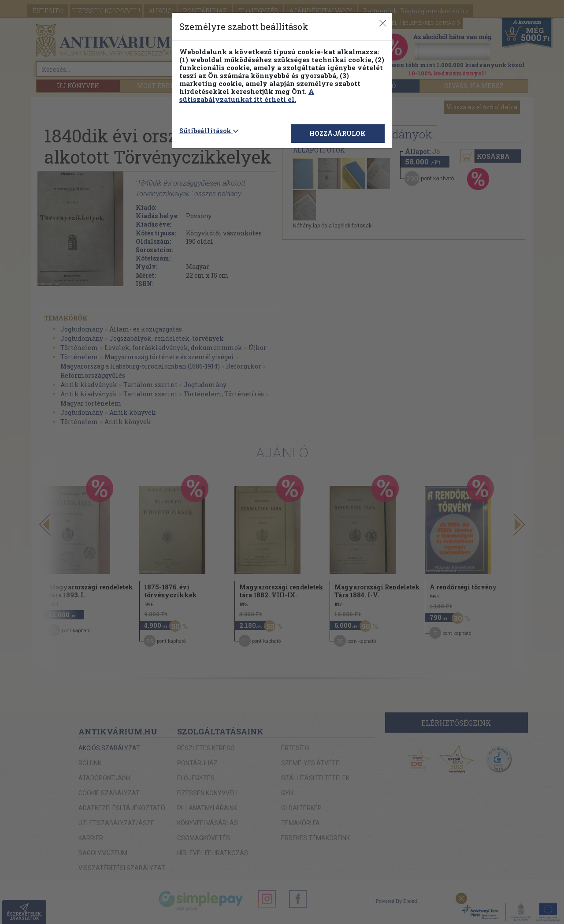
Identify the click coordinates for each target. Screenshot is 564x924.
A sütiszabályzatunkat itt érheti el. (247, 95)
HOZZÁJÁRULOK (338, 133)
